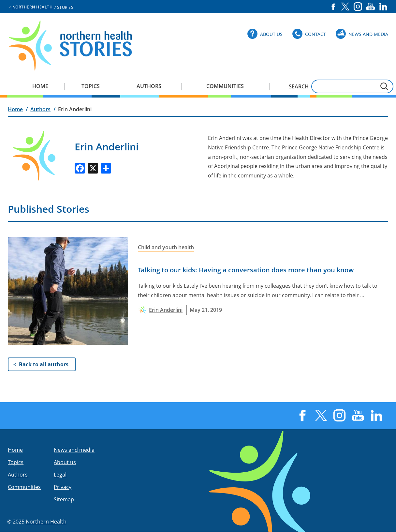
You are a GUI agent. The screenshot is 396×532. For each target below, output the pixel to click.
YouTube (371, 7)
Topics (91, 86)
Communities (225, 86)
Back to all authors (44, 364)
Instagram (358, 7)
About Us (271, 34)
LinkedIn (383, 7)
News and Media (368, 34)
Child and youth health (166, 247)
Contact (315, 34)
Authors (149, 86)
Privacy (63, 487)
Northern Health (33, 7)
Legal (60, 475)
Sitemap (64, 499)
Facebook (333, 7)
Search (299, 86)
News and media (74, 450)
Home (40, 86)
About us (65, 462)
